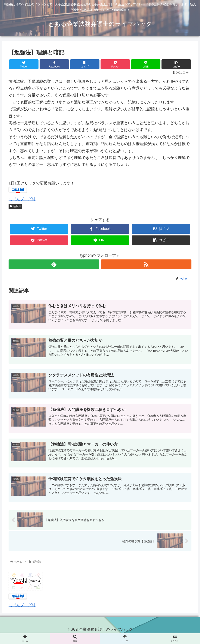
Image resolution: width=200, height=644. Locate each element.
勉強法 (15, 206)
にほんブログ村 (22, 199)
